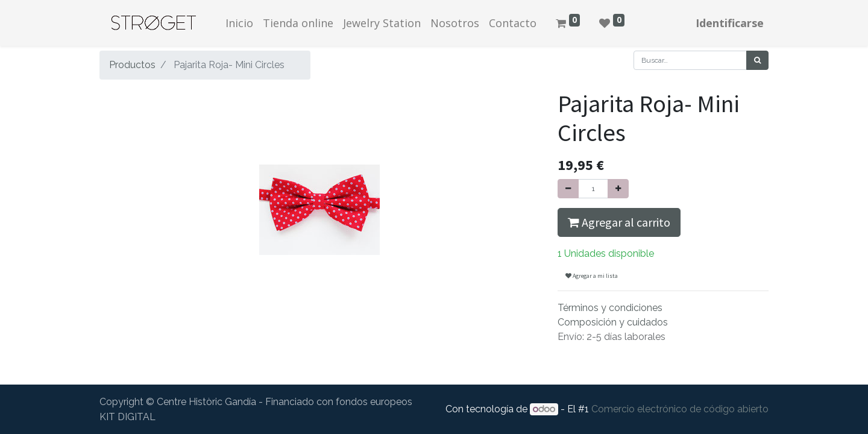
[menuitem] (239, 23)
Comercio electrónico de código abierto (680, 409)
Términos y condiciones (610, 308)
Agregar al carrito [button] (619, 222)
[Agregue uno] (618, 189)
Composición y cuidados (613, 322)
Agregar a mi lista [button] (592, 276)
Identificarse (730, 23)
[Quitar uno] (568, 189)
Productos (132, 65)
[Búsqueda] (757, 60)
